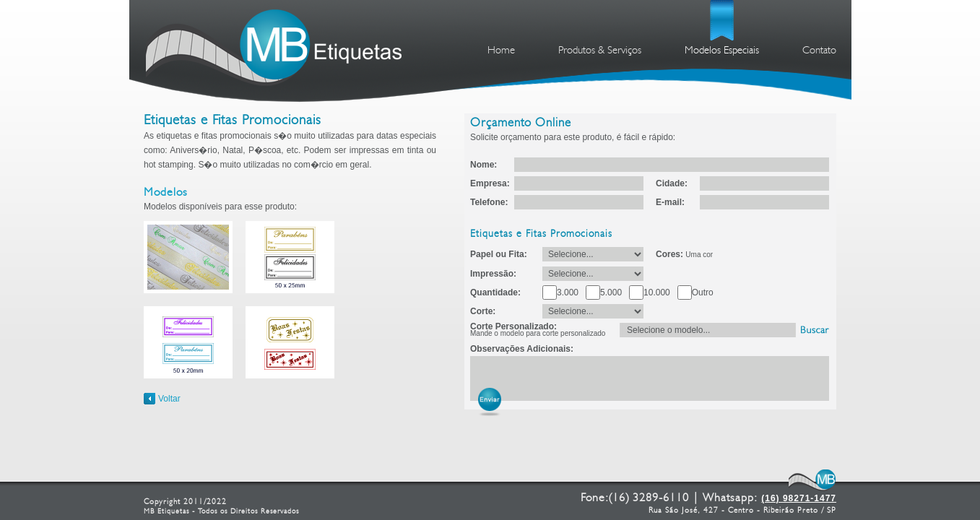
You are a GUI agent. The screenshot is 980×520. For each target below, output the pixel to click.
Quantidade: (495, 292)
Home (501, 51)
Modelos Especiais (722, 51)
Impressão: (493, 274)
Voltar (169, 399)
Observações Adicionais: (522, 349)
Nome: (484, 165)
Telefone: (489, 202)
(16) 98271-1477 (799, 498)
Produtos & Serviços (600, 51)
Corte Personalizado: (538, 330)
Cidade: (672, 183)
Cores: (684, 254)
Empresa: (490, 183)
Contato (819, 51)
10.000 (657, 292)
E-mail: (670, 202)
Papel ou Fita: (499, 254)
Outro (703, 292)
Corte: (483, 311)
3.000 (568, 292)
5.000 (611, 292)
